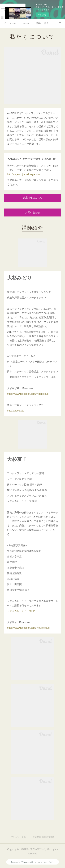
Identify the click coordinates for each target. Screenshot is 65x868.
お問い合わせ (33, 213)
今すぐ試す (42, 15)
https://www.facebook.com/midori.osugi (28, 394)
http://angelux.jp (16, 411)
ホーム (26, 23)
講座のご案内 (42, 23)
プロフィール (10, 23)
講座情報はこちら (33, 198)
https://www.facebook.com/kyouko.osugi (29, 628)
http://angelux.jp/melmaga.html (24, 174)
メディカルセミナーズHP (21, 611)
